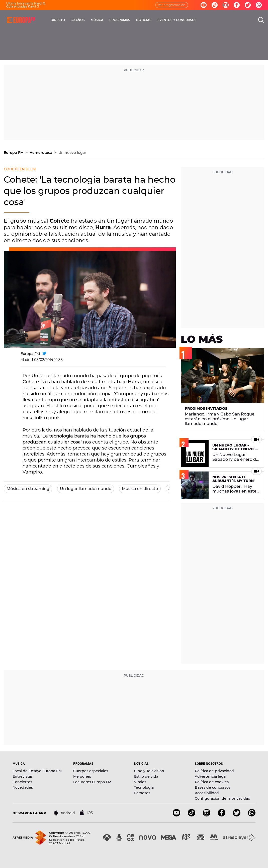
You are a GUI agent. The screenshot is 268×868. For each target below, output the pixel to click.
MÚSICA (97, 20)
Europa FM (14, 153)
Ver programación (172, 5)
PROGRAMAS (120, 20)
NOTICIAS (144, 20)
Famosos (142, 793)
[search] (261, 20)
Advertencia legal (211, 776)
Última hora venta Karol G (26, 3)
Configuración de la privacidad (223, 798)
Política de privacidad (214, 771)
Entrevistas (23, 776)
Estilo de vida (146, 776)
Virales (140, 782)
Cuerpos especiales (91, 771)
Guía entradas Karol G (23, 6)
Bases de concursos (213, 787)
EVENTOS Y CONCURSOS (177, 20)
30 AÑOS (78, 20)
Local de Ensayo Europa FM (37, 771)
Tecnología (144, 787)
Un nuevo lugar (72, 153)
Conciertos (22, 782)
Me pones (82, 776)
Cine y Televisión (149, 771)
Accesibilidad (207, 793)
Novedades (23, 787)
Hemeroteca (41, 153)
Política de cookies (212, 782)
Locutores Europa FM (92, 782)
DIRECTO (58, 20)
